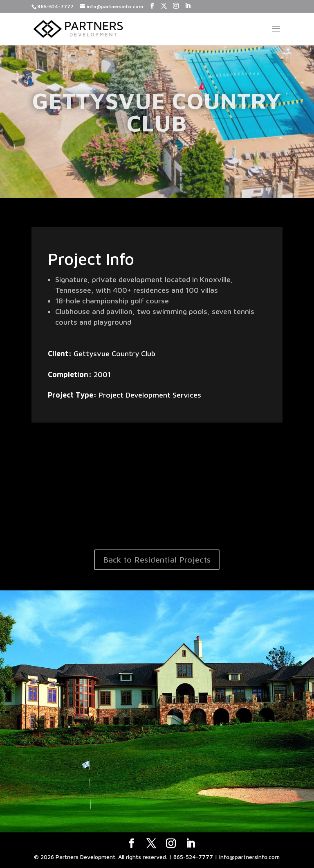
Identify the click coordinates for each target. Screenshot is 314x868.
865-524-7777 (55, 6)
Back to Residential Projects (157, 559)
